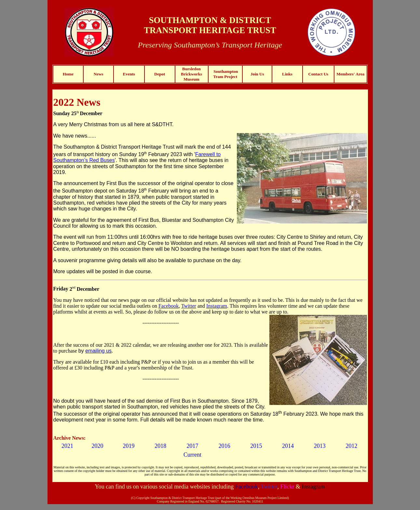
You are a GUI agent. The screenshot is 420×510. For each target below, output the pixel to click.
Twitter (189, 306)
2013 (320, 446)
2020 (98, 446)
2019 (129, 446)
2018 (160, 446)
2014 (288, 446)
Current (192, 455)
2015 (256, 446)
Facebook (169, 306)
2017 (192, 446)
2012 (352, 446)
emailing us (98, 351)
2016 (224, 446)
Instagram (217, 306)
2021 (67, 446)
